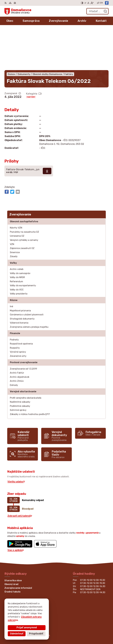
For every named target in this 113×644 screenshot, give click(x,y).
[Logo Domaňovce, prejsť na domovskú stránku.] (18, 11)
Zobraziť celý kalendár (20, 475)
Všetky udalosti (16, 441)
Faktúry (31, 56)
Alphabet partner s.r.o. (46, 614)
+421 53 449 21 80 (15, 588)
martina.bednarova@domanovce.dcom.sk (27, 594)
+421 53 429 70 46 (15, 591)
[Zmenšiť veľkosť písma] (85, 3)
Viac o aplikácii (16, 509)
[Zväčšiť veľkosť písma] (92, 3)
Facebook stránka (15, 598)
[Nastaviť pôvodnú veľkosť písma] (88, 3)
